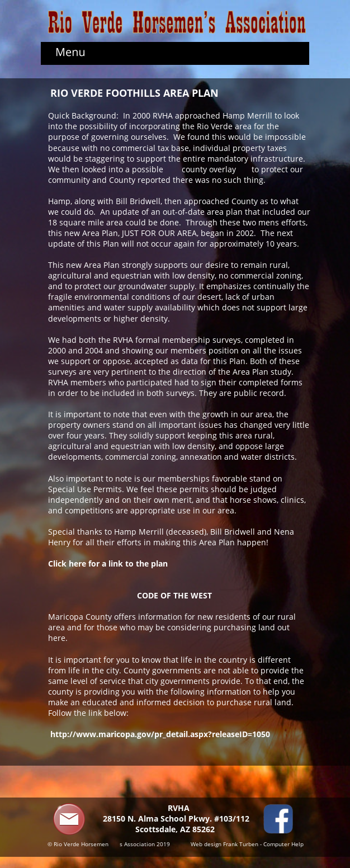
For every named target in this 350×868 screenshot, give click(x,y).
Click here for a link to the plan (108, 563)
